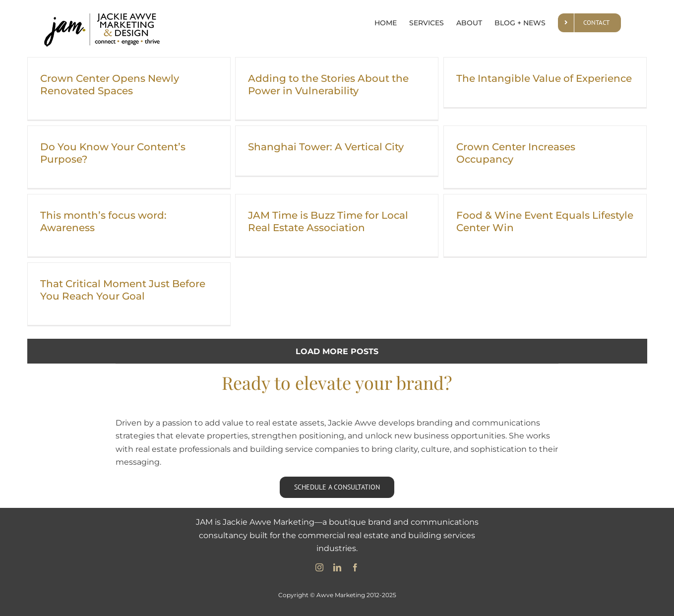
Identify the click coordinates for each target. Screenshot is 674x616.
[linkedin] (337, 567)
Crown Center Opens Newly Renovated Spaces (110, 85)
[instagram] (319, 567)
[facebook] (355, 567)
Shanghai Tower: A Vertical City (326, 147)
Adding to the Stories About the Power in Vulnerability (328, 85)
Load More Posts (337, 351)
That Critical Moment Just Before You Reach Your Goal (123, 290)
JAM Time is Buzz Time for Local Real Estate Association (328, 221)
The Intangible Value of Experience (544, 78)
